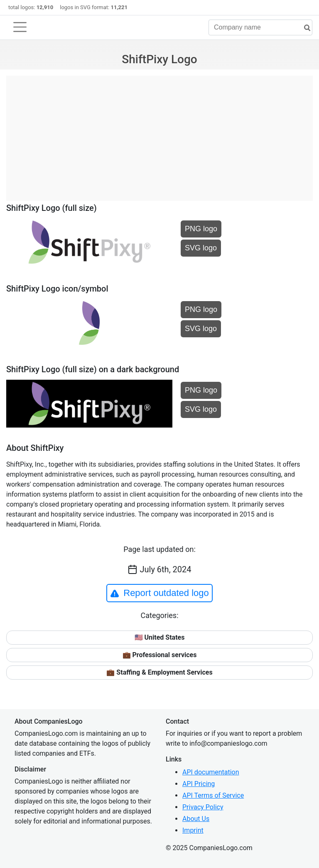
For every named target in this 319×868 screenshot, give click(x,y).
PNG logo (201, 229)
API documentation (211, 772)
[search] (304, 28)
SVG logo (201, 248)
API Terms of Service (213, 795)
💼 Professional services (160, 655)
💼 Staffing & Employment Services (159, 672)
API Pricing (199, 784)
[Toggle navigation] (20, 27)
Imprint (193, 830)
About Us (196, 819)
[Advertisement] (159, 134)
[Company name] (260, 27)
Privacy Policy (203, 807)
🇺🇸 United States (160, 637)
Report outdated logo (159, 593)
